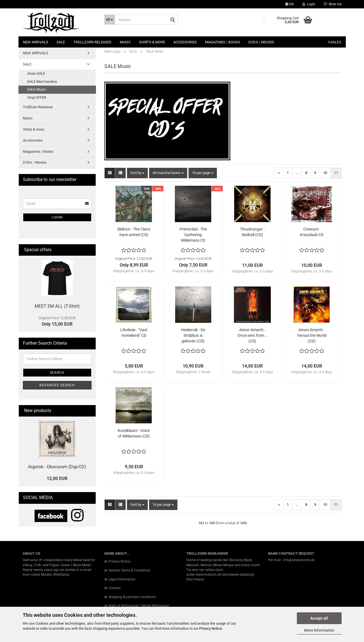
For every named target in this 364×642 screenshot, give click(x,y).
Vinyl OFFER (37, 97)
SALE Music (37, 89)
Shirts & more (152, 42)
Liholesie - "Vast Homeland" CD (134, 333)
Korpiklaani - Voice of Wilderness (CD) (134, 433)
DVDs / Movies (261, 42)
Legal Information (122, 579)
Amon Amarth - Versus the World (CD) (312, 335)
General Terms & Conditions (129, 570)
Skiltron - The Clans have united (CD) (134, 232)
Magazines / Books (223, 42)
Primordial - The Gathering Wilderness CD (193, 235)
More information (319, 630)
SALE (61, 42)
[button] (289, 4)
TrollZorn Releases (92, 42)
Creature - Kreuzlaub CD (312, 232)
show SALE (36, 73)
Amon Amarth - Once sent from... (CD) (253, 335)
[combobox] (137, 173)
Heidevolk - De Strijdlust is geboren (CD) (193, 335)
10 (325, 173)
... (297, 173)
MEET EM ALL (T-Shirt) (57, 306)
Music (125, 42)
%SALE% (335, 42)
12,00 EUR (57, 478)
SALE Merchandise (42, 82)
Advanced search (57, 385)
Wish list (333, 4)
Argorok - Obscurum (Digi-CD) (57, 467)
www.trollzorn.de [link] (208, 575)
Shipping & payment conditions (132, 597)
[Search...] (110, 20)
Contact (115, 588)
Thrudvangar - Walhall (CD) (252, 232)
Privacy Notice (211, 628)
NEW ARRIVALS (36, 42)
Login (57, 217)
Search (57, 373)
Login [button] (309, 4)
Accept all (319, 618)
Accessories (185, 42)
